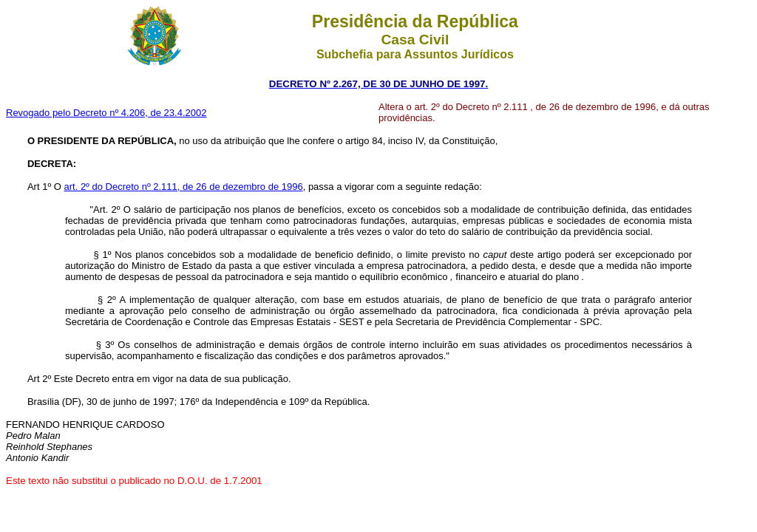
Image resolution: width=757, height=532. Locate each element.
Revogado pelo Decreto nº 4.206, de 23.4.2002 (106, 113)
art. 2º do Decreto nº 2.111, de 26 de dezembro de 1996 (183, 187)
